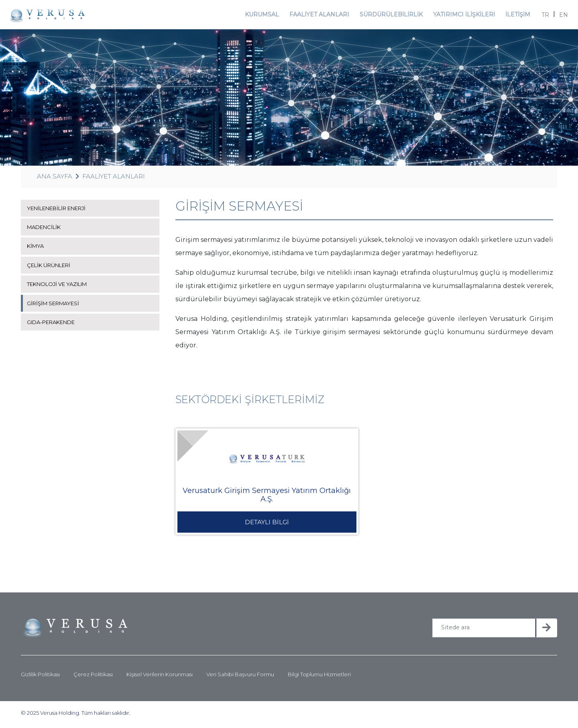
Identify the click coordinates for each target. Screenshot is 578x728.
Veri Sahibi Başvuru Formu (240, 677)
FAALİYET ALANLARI (323, 16)
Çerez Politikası (93, 677)
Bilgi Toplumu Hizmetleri (319, 677)
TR (541, 16)
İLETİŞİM (513, 16)
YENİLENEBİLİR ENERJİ (61, 211)
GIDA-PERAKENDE (54, 325)
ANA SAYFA (55, 179)
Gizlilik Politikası (40, 677)
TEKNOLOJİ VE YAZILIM (60, 287)
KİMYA (36, 249)
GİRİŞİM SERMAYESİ (56, 306)
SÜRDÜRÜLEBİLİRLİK (391, 16)
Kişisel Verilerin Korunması (160, 677)
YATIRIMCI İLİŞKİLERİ (460, 16)
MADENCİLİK (46, 230)
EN (560, 16)
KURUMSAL (267, 16)
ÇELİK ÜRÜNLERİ (51, 268)
